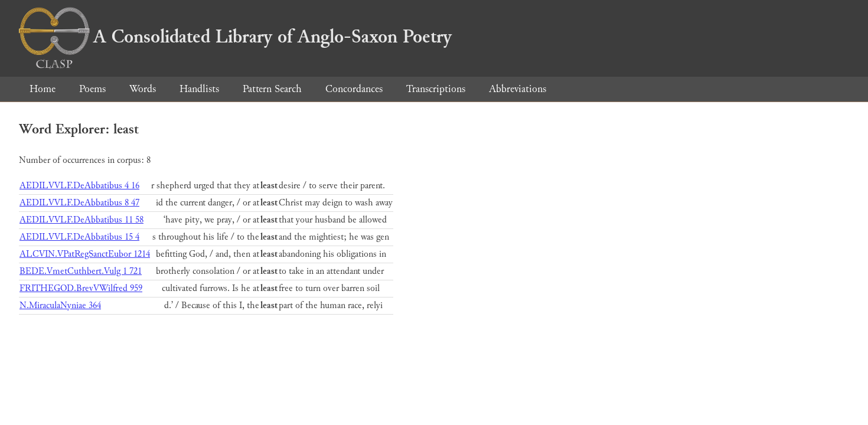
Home (43, 89)
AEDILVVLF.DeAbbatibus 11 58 (81, 220)
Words (143, 89)
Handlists (199, 89)
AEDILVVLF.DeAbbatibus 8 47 (79, 203)
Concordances (354, 89)
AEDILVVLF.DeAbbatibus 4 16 (79, 186)
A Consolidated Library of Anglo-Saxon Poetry (235, 37)
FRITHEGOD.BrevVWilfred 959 (81, 288)
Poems (92, 89)
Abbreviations (518, 89)
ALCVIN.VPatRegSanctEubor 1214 (85, 254)
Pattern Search (272, 89)
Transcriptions (436, 89)
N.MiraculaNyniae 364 (60, 305)
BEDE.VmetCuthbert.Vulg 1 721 (81, 271)
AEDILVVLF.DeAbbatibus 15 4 (79, 237)
